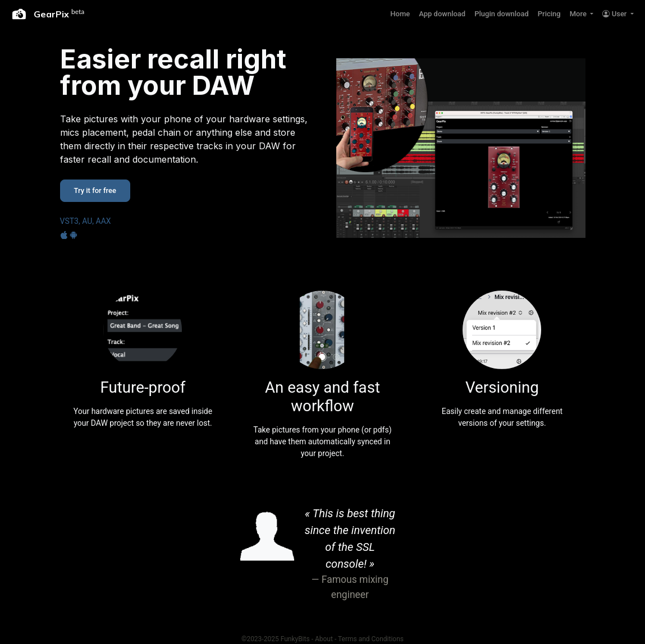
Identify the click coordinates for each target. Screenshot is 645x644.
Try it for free (95, 190)
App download (442, 14)
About (324, 639)
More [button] (579, 14)
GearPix (48, 14)
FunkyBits (295, 639)
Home (400, 14)
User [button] (615, 14)
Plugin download (502, 14)
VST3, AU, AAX (86, 221)
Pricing (549, 14)
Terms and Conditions (371, 639)
